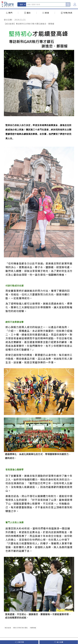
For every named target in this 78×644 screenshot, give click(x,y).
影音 (47, 13)
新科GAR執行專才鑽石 (21, 628)
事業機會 (33, 628)
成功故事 (8, 628)
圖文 (29, 13)
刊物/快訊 (68, 13)
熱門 (10, 13)
